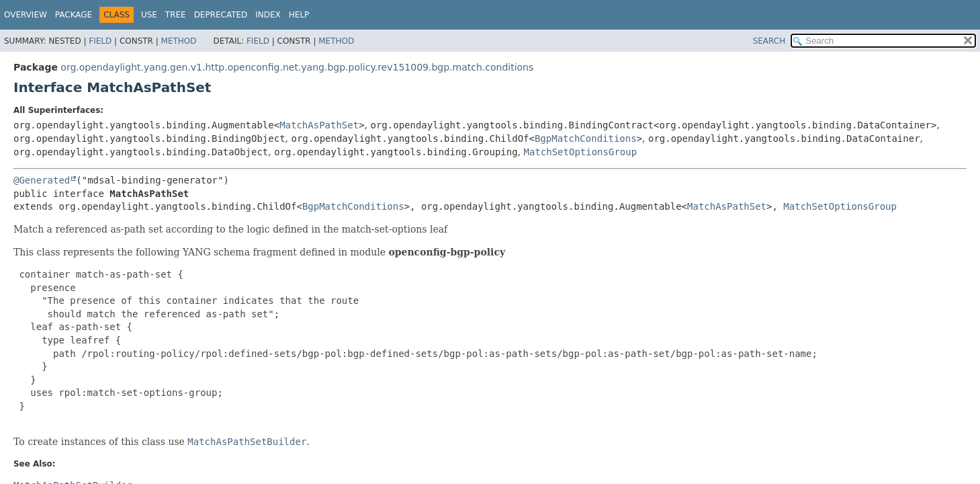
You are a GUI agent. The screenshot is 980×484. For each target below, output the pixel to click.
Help (299, 15)
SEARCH (769, 41)
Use (149, 15)
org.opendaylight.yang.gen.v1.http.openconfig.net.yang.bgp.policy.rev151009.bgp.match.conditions (297, 67)
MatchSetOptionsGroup (581, 152)
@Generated (42, 180)
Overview (26, 15)
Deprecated (221, 15)
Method (179, 41)
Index (268, 15)
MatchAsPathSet (319, 125)
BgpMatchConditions (586, 138)
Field (100, 41)
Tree (176, 15)
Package (74, 15)
